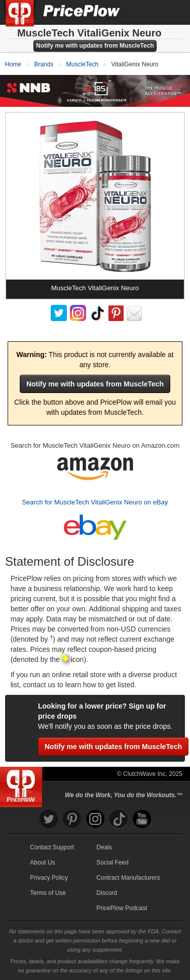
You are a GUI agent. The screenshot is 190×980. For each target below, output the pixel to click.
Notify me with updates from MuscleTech (95, 46)
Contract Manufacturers (128, 878)
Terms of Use (48, 893)
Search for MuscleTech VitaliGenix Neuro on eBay (95, 502)
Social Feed (112, 863)
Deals (104, 847)
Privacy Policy (49, 878)
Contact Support (52, 847)
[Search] (148, 12)
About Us (42, 863)
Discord (107, 893)
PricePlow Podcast (122, 908)
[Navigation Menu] (172, 12)
